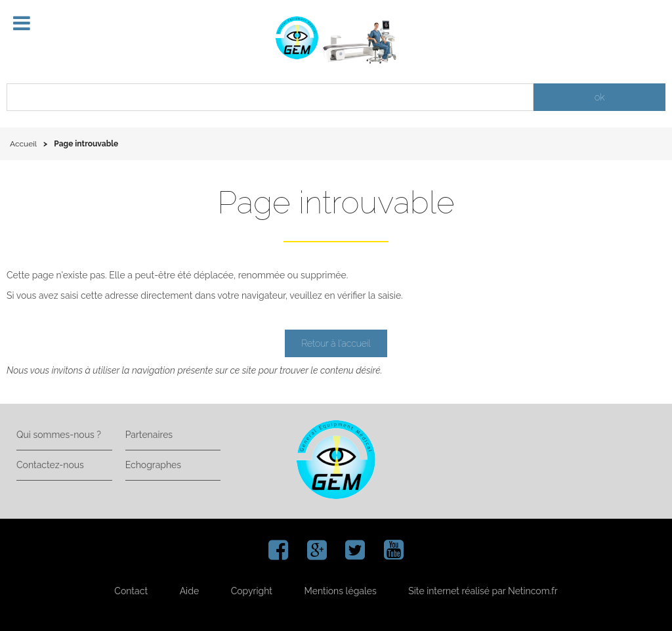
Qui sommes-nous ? (59, 435)
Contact (131, 591)
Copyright (252, 591)
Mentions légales (341, 591)
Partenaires (149, 435)
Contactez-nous (50, 465)
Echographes (153, 465)
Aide (189, 591)
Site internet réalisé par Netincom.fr (483, 591)
